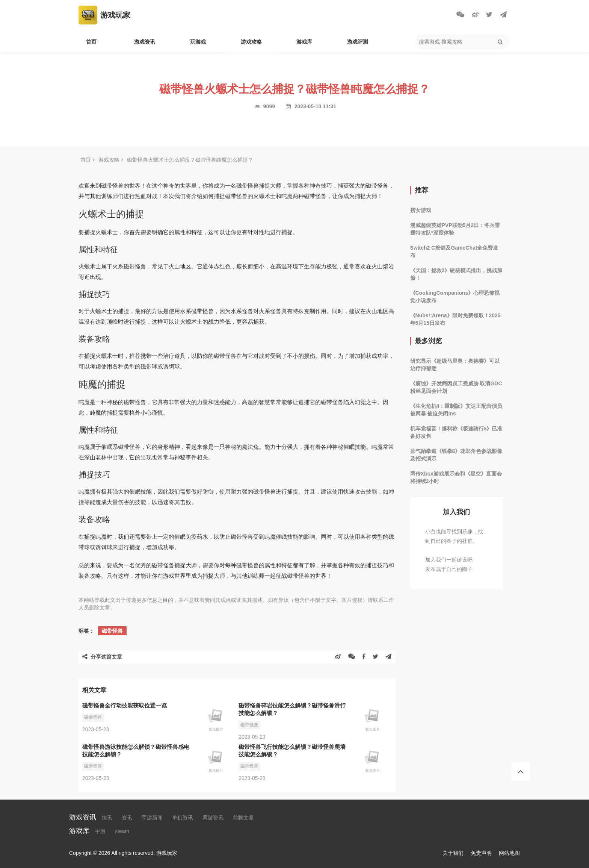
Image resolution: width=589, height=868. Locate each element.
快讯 (107, 818)
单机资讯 (183, 818)
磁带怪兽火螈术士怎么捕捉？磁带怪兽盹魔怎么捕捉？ (190, 160)
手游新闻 (152, 818)
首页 (91, 42)
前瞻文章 (243, 818)
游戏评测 (358, 42)
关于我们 (453, 853)
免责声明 (481, 853)
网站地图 (509, 853)
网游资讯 (213, 818)
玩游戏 (198, 42)
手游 (100, 831)
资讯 (127, 818)
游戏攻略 (251, 42)
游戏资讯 (145, 42)
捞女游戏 (421, 210)
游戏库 (304, 42)
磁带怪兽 (112, 631)
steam (122, 831)
